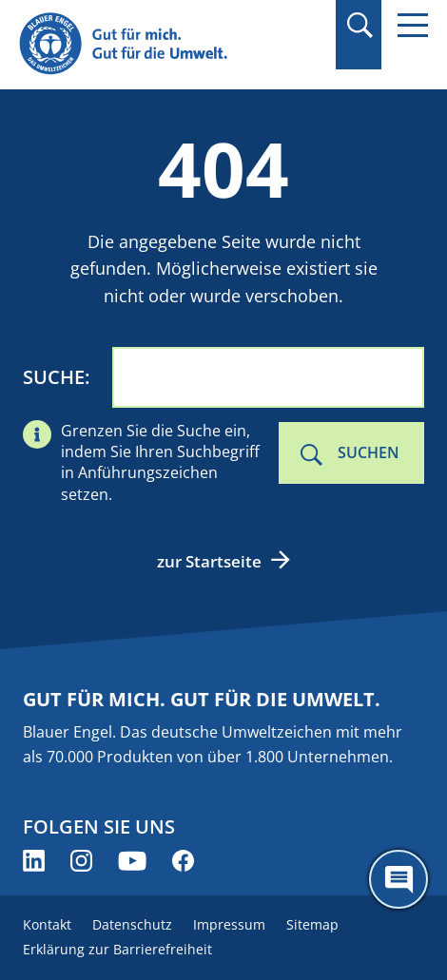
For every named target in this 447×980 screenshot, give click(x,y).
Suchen (369, 452)
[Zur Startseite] (162, 44)
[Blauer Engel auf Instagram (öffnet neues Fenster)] (81, 861)
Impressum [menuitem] (229, 924)
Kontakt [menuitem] (47, 924)
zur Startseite (209, 561)
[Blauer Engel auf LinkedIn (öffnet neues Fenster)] (34, 861)
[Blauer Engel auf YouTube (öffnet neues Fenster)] (132, 861)
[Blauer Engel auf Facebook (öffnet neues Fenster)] (183, 861)
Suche (54, 377)
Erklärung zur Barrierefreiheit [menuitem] (117, 949)
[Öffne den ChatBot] (398, 879)
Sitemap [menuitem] (312, 924)
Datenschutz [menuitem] (132, 924)
